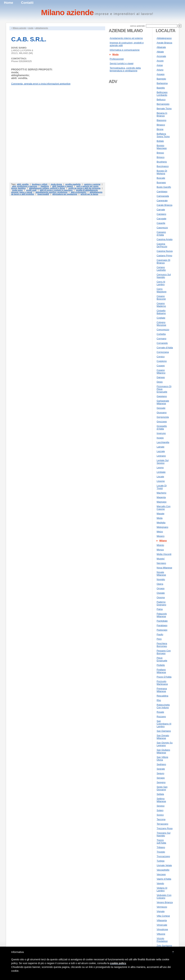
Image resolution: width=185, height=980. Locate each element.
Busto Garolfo (164, 187)
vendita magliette (73, 184)
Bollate (160, 141)
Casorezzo (162, 228)
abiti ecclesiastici (78, 192)
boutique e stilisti (40, 184)
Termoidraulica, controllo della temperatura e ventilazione (125, 69)
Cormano (161, 339)
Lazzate (161, 451)
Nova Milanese (164, 568)
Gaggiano (162, 396)
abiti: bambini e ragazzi (63, 186)
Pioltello (161, 665)
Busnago (161, 182)
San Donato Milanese (163, 737)
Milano (163, 541)
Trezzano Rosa (165, 828)
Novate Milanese (161, 574)
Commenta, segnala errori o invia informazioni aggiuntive (41, 84)
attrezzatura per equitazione (65, 194)
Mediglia (161, 523)
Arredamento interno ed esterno (126, 38)
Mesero (161, 536)
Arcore (160, 61)
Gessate (161, 408)
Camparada (163, 196)
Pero (159, 639)
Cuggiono (162, 361)
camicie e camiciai (92, 184)
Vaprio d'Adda (164, 879)
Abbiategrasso (164, 38)
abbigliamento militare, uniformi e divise (47, 188)
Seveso (161, 806)
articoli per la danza (89, 194)
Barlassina (162, 83)
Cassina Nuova (165, 251)
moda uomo (17, 190)
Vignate (161, 911)
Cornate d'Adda (165, 348)
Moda (115, 54)
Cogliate (161, 318)
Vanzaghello (163, 870)
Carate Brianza (164, 205)
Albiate (160, 52)
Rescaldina (162, 696)
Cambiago (162, 192)
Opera (160, 584)
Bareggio (161, 79)
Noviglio (161, 579)
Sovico (160, 815)
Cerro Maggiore (162, 290)
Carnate (161, 210)
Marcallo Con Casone (164, 508)
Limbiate (161, 472)
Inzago (160, 438)
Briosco (161, 157)
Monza (160, 550)
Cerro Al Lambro (161, 283)
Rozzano (161, 717)
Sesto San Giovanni (162, 788)
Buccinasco (163, 166)
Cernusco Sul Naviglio (164, 276)
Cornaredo (162, 343)
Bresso (160, 153)
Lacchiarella (163, 442)
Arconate (161, 56)
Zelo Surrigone (164, 946)
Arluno (160, 70)
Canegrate (162, 201)
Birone (160, 129)
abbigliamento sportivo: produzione (52, 192)
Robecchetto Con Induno (163, 706)
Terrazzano (162, 824)
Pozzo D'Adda (164, 677)
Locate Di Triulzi (162, 487)
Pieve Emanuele (162, 659)
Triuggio (161, 852)
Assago (161, 74)
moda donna (56, 184)
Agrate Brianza (164, 43)
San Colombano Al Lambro (164, 724)
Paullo (160, 634)
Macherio (161, 493)
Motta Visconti (164, 554)
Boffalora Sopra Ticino (163, 135)
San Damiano (164, 731)
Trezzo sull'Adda (161, 841)
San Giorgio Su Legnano (165, 744)
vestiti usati (31, 190)
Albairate (161, 47)
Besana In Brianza (162, 114)
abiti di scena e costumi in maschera (56, 190)
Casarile (161, 223)
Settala (160, 794)
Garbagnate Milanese (163, 402)
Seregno (161, 782)
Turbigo (161, 861)
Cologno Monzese (161, 324)
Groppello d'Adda (162, 427)
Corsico (161, 357)
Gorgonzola (163, 417)
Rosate (160, 712)
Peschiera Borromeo (162, 645)
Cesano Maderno (161, 305)
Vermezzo (162, 907)
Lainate (161, 447)
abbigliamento (42, 28)
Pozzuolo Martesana (162, 683)
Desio (160, 382)
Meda (160, 518)
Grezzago (162, 422)
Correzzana (163, 352)
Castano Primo (164, 256)
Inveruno (161, 433)
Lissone (161, 481)
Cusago (161, 366)
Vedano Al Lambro (162, 889)
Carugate (161, 219)
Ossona (161, 597)
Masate (161, 514)
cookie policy (118, 963)
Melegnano (162, 527)
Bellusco (161, 99)
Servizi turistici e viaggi (122, 63)
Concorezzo (163, 330)
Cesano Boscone (161, 297)
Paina (160, 609)
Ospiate (161, 593)
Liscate (160, 477)
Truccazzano (163, 856)
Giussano (162, 413)
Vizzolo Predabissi (162, 940)
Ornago (161, 588)
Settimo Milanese (161, 800)
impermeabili (43, 194)
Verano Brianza (165, 902)
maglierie (45, 186)
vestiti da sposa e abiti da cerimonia (84, 188)
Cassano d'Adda (161, 233)
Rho (159, 700)
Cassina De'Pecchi (162, 245)
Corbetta (161, 334)
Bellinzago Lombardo (162, 94)
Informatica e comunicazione (125, 50)
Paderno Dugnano (161, 603)
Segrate (161, 769)
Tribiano (161, 847)
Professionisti (117, 59)
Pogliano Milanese (161, 671)
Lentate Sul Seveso (163, 462)
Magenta (161, 497)
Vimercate (162, 925)
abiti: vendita (23, 184)
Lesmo (160, 468)
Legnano (161, 456)
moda (31, 28)
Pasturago (162, 630)
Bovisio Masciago (162, 147)
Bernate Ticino (164, 109)
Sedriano (161, 764)
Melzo (160, 532)
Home (9, 3)
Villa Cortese (163, 916)
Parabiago (162, 625)
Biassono (161, 120)
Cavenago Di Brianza (163, 261)
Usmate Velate (164, 865)
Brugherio (162, 162)
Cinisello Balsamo (161, 312)
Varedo (160, 883)
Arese (160, 65)
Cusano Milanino (161, 371)
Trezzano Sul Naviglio (164, 834)
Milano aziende (20, 28)
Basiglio (161, 88)
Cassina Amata (164, 239)
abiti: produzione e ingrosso (25, 186)
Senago (161, 778)
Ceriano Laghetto (161, 269)
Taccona (161, 819)
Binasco (161, 125)
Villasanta (162, 920)
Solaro (160, 810)
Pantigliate (162, 621)
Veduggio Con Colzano (164, 896)
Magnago (162, 502)
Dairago (161, 377)
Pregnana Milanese (162, 690)
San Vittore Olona (162, 758)
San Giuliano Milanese (163, 751)
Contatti (27, 3)
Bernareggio (163, 104)
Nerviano (161, 563)
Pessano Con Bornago (164, 652)
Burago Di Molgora (162, 172)
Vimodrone (162, 929)
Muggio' (161, 559)
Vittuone (161, 934)
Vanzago (161, 874)
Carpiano (161, 214)
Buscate (161, 178)
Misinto (160, 545)
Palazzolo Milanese (162, 615)
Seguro (160, 773)
